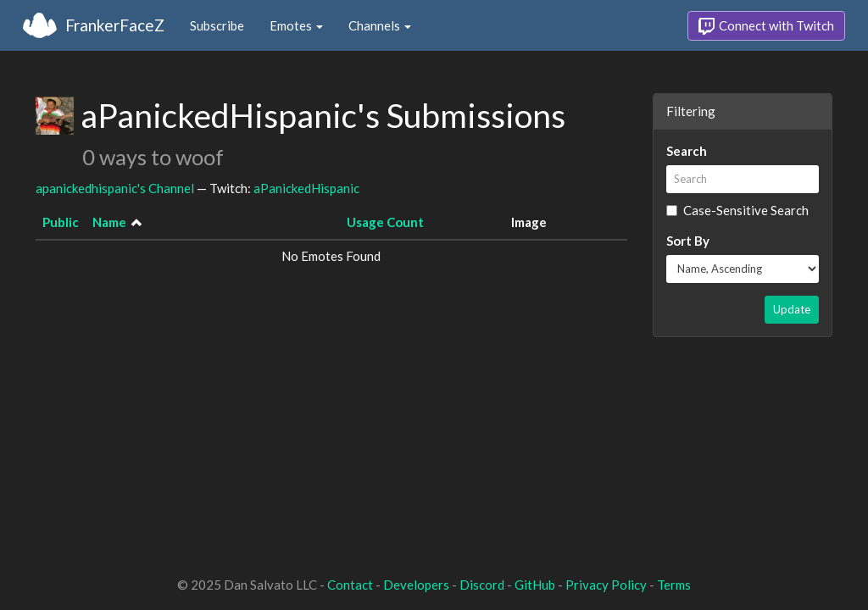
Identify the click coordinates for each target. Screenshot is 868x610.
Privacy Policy (606, 585)
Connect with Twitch (766, 26)
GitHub (535, 585)
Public (61, 222)
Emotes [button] (296, 25)
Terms (674, 585)
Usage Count (385, 222)
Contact (350, 585)
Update (792, 309)
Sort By (688, 241)
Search (687, 151)
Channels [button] (380, 25)
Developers (416, 585)
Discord (482, 585)
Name (109, 222)
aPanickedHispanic (306, 188)
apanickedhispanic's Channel (115, 188)
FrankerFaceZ (115, 25)
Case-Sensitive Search (737, 210)
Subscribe (217, 25)
